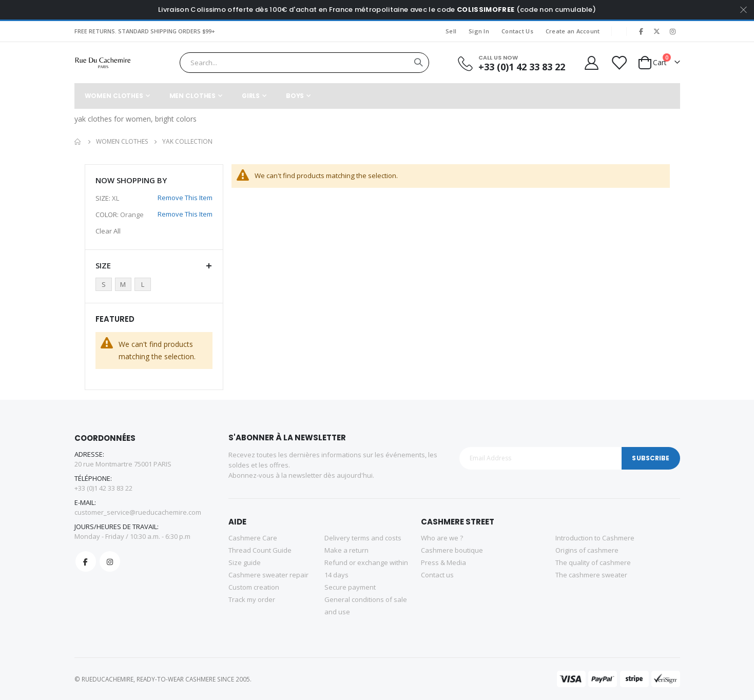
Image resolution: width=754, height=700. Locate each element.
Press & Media (443, 562)
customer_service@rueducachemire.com (138, 512)
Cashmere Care (253, 538)
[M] (125, 284)
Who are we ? (442, 538)
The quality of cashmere (593, 562)
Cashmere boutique (452, 550)
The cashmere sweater (591, 575)
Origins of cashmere (587, 550)
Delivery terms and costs (363, 538)
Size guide (245, 562)
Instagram (110, 561)
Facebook (86, 561)
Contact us (437, 575)
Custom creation (254, 587)
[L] (144, 284)
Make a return (346, 550)
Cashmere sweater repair (268, 575)
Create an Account (573, 31)
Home (78, 142)
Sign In (479, 31)
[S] (105, 284)
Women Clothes (122, 142)
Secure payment (350, 587)
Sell (451, 31)
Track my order (252, 599)
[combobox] (304, 63)
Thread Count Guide (260, 550)
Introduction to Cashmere (595, 538)
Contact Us (517, 31)
